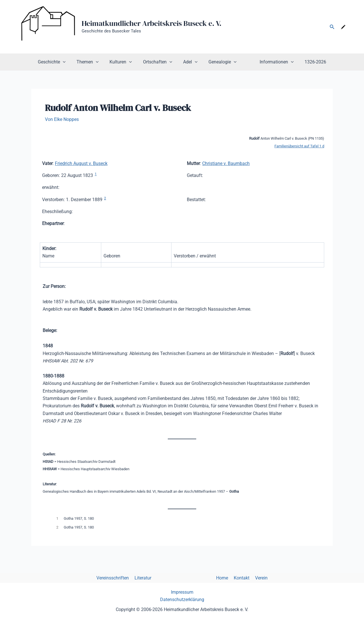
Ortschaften (159, 62)
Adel (190, 62)
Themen (93, 62)
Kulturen (125, 62)
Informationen (271, 62)
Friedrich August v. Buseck (81, 163)
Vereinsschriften (116, 578)
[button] (332, 27)
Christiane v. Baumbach (226, 163)
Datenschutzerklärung (182, 600)
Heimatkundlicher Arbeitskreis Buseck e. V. (152, 23)
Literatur (145, 578)
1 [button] (96, 174)
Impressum (182, 592)
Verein (258, 578)
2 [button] (105, 198)
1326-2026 (308, 62)
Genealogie (221, 62)
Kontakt (239, 578)
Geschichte (59, 62)
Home (221, 578)
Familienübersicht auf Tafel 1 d (299, 146)
